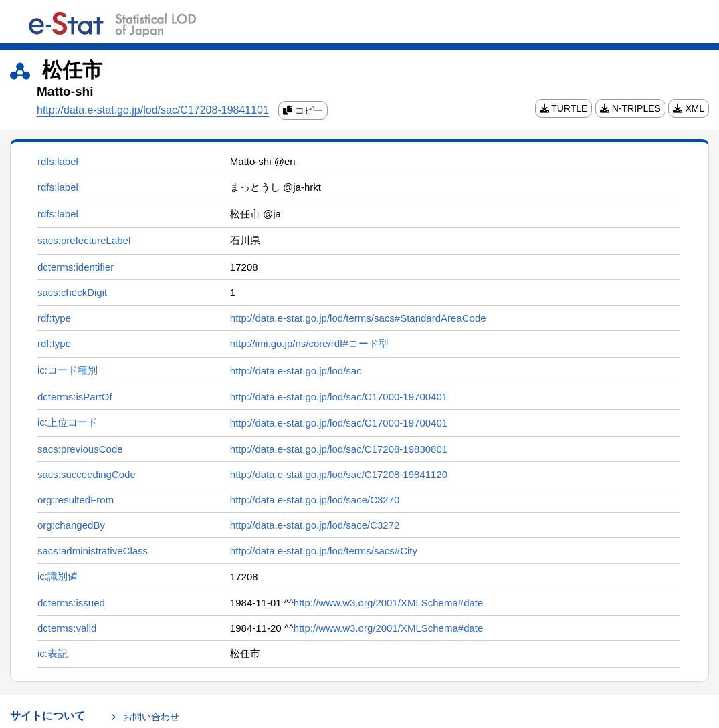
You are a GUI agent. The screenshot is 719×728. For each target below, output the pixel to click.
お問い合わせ (151, 717)
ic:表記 (53, 653)
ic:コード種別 (68, 370)
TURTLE (564, 108)
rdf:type (54, 318)
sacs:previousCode (80, 449)
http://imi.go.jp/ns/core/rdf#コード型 (309, 343)
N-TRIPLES (630, 108)
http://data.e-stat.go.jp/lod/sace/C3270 (315, 500)
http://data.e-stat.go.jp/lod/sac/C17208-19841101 (153, 110)
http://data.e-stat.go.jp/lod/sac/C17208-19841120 (339, 474)
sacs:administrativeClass (93, 551)
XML (689, 108)
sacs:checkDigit (72, 292)
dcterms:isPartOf (75, 397)
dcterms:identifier (76, 267)
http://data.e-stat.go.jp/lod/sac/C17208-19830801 (339, 449)
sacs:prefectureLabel (84, 240)
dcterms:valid (67, 628)
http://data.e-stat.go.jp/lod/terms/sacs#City (324, 551)
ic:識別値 (58, 576)
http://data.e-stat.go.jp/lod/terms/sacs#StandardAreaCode (358, 318)
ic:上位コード (68, 422)
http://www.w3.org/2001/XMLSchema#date (389, 603)
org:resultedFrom (76, 500)
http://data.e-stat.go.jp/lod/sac (296, 371)
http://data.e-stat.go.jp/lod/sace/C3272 (315, 525)
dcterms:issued (71, 603)
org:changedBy (71, 525)
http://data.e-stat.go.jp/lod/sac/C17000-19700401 (339, 397)
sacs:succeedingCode (87, 474)
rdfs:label (58, 161)
